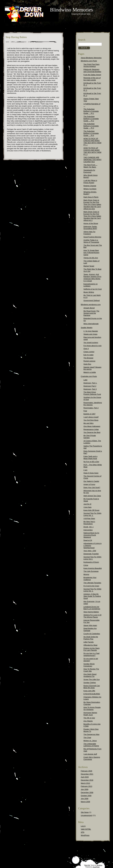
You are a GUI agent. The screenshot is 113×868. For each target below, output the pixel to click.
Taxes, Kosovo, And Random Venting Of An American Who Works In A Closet (92, 278)
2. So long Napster (91, 331)
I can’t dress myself (91, 417)
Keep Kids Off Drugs (91, 510)
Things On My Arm (91, 258)
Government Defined (92, 300)
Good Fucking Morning (92, 237)
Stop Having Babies (91, 612)
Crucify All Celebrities (92, 634)
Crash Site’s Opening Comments (92, 758)
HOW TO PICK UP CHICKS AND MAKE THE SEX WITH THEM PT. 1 (92, 142)
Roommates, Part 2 (91, 408)
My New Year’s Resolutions (89, 523)
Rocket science (89, 361)
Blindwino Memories (71, 10)
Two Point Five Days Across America (92, 65)
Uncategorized (86, 815)
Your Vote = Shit (90, 551)
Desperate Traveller (91, 554)
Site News (85, 812)
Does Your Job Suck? (92, 487)
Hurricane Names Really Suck (90, 714)
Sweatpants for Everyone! (89, 171)
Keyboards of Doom (91, 562)
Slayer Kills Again (90, 625)
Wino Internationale (91, 324)
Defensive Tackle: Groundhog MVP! (90, 228)
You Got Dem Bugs (91, 420)
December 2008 (87, 792)
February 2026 (87, 771)
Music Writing (89, 292)
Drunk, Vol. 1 (89, 527)
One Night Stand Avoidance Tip (90, 675)
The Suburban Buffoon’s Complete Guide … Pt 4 (91, 133)
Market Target (89, 266)
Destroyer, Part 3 (90, 389)
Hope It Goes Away (91, 473)
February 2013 (87, 786)
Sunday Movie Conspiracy (89, 665)
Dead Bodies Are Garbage (90, 629)
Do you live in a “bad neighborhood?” (92, 654)
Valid (86, 829)
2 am (85, 470)
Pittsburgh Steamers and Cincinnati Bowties (92, 71)
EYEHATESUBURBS (92, 694)
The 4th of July (89, 718)
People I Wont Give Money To (91, 730)
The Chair (87, 738)
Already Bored (89, 308)
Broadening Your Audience (90, 579)
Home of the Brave (91, 223)
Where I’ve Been (90, 189)
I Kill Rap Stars (89, 518)
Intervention (88, 530)
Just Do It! (88, 504)
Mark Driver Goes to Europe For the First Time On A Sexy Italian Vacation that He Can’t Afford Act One (92, 204)
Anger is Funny (89, 484)
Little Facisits (89, 642)
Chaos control (89, 352)
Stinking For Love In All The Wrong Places (92, 616)
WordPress (85, 835)
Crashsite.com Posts (89, 376)
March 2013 (85, 783)
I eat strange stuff (90, 754)
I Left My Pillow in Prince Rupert (90, 182)
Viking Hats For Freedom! (90, 233)
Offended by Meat (90, 645)
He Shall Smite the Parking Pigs (91, 638)
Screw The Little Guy (92, 679)
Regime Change (90, 186)
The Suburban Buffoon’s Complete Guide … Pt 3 (91, 126)
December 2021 (87, 774)
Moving (86, 574)
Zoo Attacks (88, 721)
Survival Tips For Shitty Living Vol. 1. (92, 514)
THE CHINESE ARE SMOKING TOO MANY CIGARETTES (93, 160)
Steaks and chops (90, 334)
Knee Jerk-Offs (89, 691)
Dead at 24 (88, 540)
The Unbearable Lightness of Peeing (91, 745)
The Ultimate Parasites (92, 583)
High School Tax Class (92, 496)
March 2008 (85, 802)
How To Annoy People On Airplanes (92, 708)
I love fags (88, 507)
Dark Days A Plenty (91, 197)
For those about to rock (93, 346)
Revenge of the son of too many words (92, 79)
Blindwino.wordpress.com (91, 305)
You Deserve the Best (92, 432)
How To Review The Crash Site (91, 670)
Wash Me (87, 865)
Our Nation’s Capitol (91, 481)
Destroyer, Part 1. (90, 383)
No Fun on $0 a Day (91, 462)
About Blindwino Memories (91, 58)
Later (86, 380)
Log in (83, 826)
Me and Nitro (89, 423)
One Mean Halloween (92, 426)
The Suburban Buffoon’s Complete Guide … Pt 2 (91, 119)
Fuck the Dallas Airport (92, 75)
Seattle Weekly (87, 328)
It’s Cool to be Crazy (91, 586)
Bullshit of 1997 (90, 414)
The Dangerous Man (92, 734)
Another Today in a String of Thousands (91, 241)
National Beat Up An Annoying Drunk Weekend (91, 535)
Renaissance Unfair (91, 429)
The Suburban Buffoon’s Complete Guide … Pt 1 (91, 111)
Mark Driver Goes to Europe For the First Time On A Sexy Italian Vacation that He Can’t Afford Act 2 (92, 216)
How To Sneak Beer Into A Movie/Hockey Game (91, 253)
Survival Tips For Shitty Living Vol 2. (92, 558)
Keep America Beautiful (93, 568)
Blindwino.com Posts (89, 61)
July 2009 (85, 789)
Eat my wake (89, 355)
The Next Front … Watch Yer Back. (90, 166)
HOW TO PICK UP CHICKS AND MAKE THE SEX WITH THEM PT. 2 (92, 151)
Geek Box (87, 364)
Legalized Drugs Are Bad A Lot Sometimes (92, 608)
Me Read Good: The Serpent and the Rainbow (91, 313)
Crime (86, 565)
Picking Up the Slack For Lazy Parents (92, 649)
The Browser (89, 358)
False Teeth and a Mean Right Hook (90, 457)
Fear (85, 411)
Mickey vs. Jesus (90, 741)
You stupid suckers (91, 343)
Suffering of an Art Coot (93, 289)
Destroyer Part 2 (90, 386)
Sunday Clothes (90, 683)
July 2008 (85, 799)
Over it (86, 349)
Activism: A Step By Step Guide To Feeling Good (92, 596)
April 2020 (85, 777)
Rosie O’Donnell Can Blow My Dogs (92, 687)
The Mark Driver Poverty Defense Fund (92, 393)
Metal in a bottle (90, 372)
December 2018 (87, 780)
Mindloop (99, 865)
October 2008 (86, 796)
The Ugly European (91, 571)
